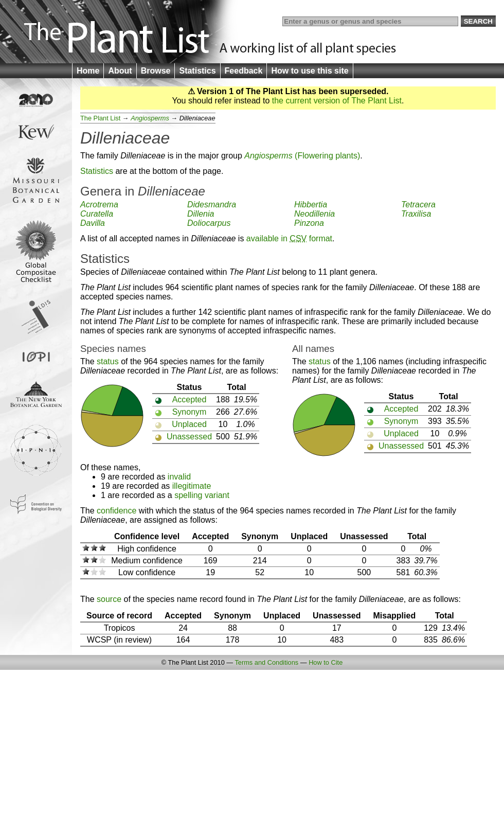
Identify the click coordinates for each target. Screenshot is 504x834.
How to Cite (326, 662)
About (120, 71)
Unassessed (189, 437)
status (108, 361)
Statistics (197, 71)
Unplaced (189, 424)
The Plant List (100, 118)
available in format (289, 238)
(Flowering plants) (302, 156)
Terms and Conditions (266, 662)
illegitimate (192, 486)
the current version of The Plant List (337, 101)
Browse (156, 71)
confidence (116, 511)
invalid (179, 477)
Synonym (190, 412)
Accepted (190, 400)
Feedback (244, 71)
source (109, 599)
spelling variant (202, 495)
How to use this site (310, 71)
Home (88, 71)
